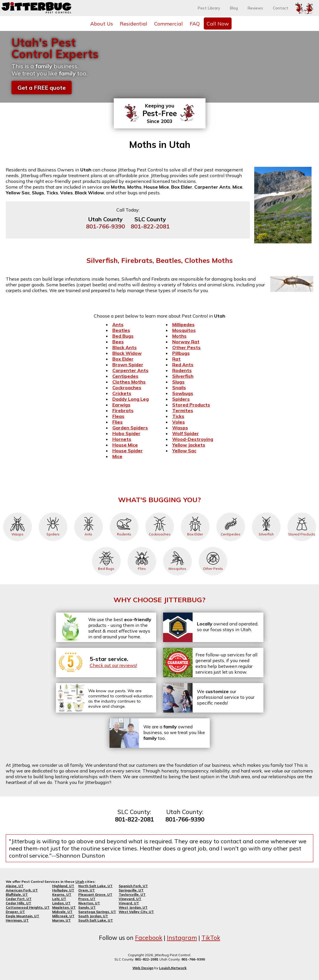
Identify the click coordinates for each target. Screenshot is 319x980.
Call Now (218, 24)
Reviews (255, 8)
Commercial (169, 24)
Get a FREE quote (42, 88)
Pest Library (209, 8)
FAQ (195, 24)
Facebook (149, 938)
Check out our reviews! (113, 665)
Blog (234, 8)
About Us (102, 24)
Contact (281, 8)
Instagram (182, 938)
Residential (134, 24)
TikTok (211, 938)
